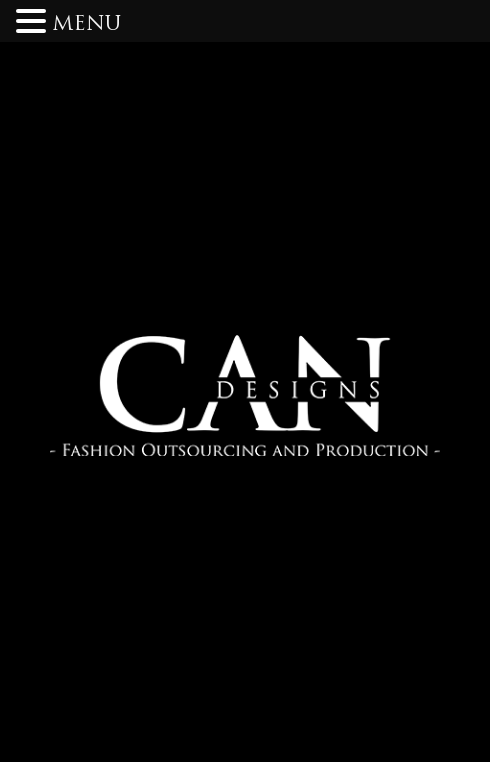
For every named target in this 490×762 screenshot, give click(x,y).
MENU (86, 25)
